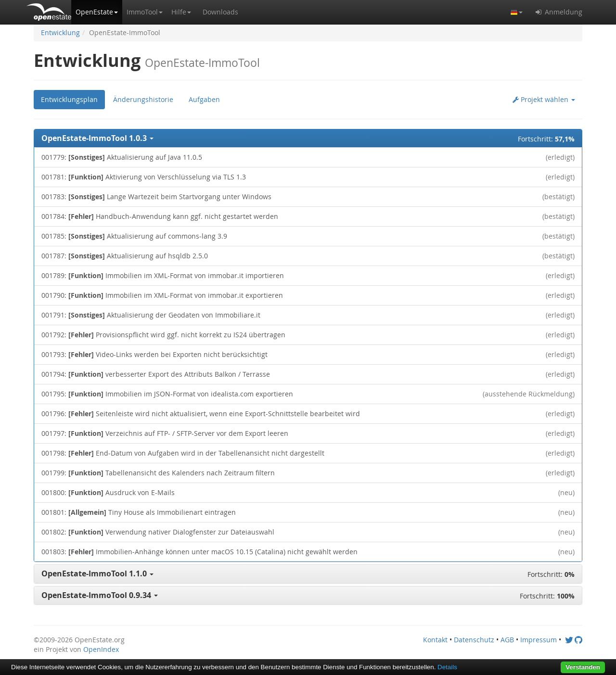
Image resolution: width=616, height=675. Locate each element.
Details (447, 667)
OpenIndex (101, 649)
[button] (97, 12)
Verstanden (583, 667)
